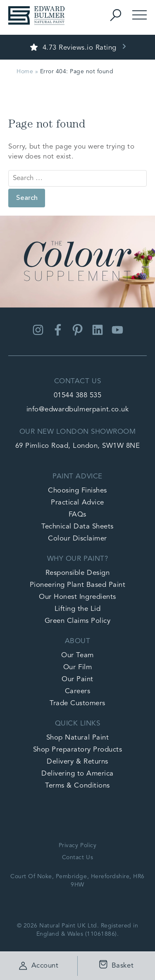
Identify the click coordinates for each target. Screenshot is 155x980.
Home (25, 72)
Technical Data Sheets (77, 527)
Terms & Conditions (77, 786)
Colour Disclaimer (77, 539)
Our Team (77, 655)
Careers (78, 691)
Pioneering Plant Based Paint (77, 585)
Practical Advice (77, 503)
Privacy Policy (77, 845)
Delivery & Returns (77, 762)
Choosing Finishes (77, 491)
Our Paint (77, 679)
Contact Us (77, 857)
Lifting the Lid (78, 609)
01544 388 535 (78, 395)
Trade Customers (77, 703)
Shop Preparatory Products (78, 750)
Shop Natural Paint (77, 738)
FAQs (77, 515)
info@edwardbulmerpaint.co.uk (77, 410)
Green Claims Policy (78, 621)
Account (39, 966)
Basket (114, 966)
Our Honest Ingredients (77, 597)
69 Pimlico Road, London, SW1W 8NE (78, 446)
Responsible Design (77, 573)
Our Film (77, 667)
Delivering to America (77, 774)
